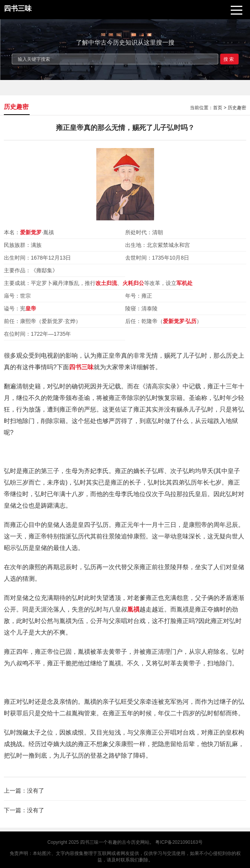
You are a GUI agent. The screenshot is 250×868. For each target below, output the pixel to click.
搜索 (229, 59)
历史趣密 (237, 108)
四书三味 (89, 842)
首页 (218, 108)
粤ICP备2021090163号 (179, 842)
